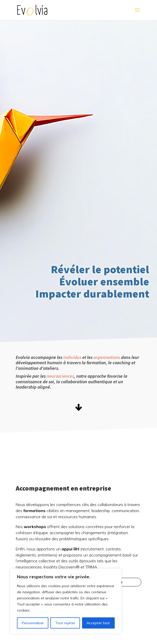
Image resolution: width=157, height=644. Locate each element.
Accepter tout (98, 623)
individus (72, 357)
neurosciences (60, 376)
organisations (107, 357)
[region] (66, 601)
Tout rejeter (65, 623)
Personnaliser (33, 623)
